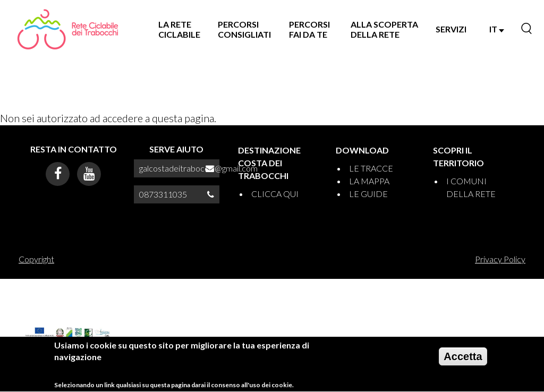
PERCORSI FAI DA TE (309, 29)
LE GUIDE (368, 194)
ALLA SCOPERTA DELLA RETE (384, 29)
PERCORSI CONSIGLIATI (244, 29)
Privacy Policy (500, 259)
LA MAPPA (369, 181)
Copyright (36, 259)
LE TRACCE (371, 168)
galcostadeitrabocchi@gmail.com (198, 168)
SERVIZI (451, 29)
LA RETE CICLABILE (179, 29)
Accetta (463, 360)
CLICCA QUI (275, 194)
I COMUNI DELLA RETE (471, 187)
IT (497, 29)
